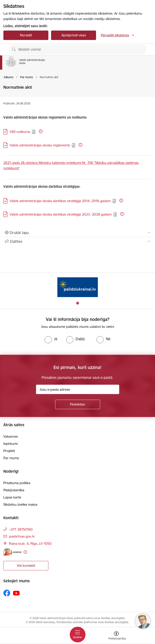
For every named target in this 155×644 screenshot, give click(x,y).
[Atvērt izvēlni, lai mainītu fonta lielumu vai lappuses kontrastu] (116, 636)
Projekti (9, 451)
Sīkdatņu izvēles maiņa (20, 504)
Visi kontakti (26, 566)
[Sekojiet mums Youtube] (16, 593)
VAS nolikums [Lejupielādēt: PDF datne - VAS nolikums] (20, 132)
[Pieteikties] (78, 404)
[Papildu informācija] (41, 131)
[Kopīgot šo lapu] (77, 241)
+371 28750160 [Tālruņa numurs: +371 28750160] (21, 529)
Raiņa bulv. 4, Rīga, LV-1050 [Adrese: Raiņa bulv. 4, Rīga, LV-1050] (30, 544)
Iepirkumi (10, 444)
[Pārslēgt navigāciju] (78, 635)
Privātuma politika (17, 483)
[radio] (51, 339)
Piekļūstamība (14, 490)
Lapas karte (12, 497)
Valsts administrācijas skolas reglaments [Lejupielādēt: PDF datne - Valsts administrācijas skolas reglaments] (40, 145)
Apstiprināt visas (74, 35)
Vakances (11, 436)
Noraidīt (26, 35)
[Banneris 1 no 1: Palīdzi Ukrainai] (78, 287)
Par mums (11, 458)
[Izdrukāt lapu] (77, 233)
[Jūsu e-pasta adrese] (78, 389)
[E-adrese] (12, 552)
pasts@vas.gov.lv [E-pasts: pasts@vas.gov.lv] (22, 536)
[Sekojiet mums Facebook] (7, 593)
